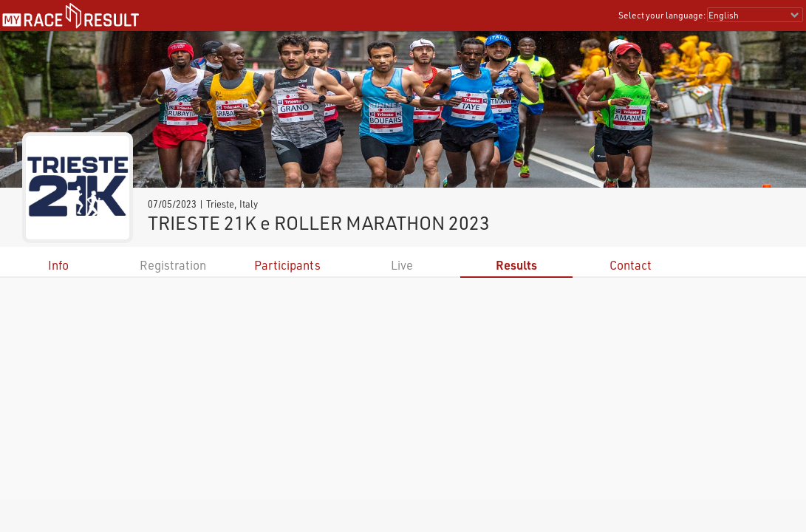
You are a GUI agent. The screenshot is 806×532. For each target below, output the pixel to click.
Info (58, 265)
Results (516, 265)
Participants (287, 265)
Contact (631, 265)
